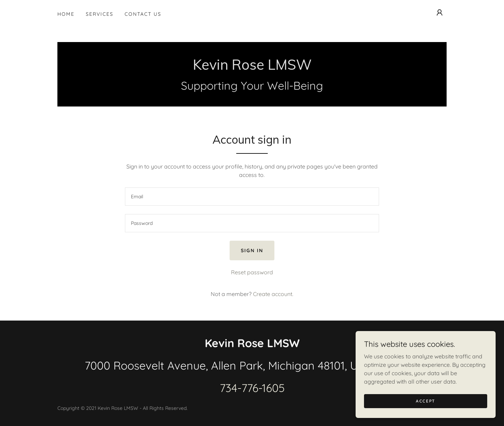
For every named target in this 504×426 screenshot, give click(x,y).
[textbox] (252, 197)
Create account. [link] (273, 294)
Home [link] (66, 14)
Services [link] (100, 14)
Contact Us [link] (143, 14)
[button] (440, 13)
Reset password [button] (252, 272)
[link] (252, 68)
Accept (426, 401)
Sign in (252, 250)
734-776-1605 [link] (252, 388)
